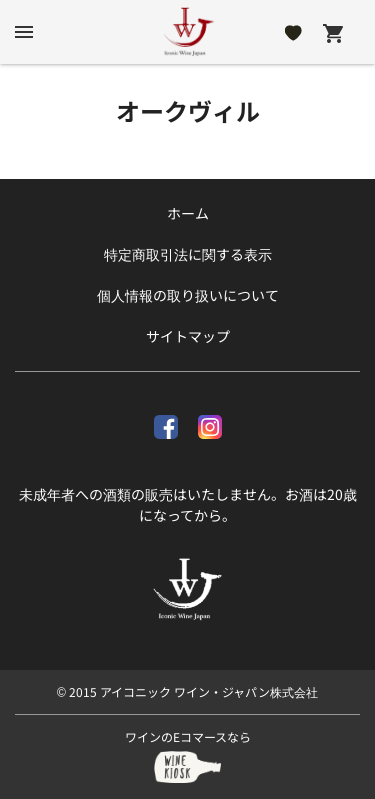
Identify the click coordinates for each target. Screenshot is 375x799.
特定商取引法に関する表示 (188, 254)
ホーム (188, 213)
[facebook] (166, 423)
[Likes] (293, 32)
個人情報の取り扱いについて (188, 295)
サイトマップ (188, 336)
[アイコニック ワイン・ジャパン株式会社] (188, 32)
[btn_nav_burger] (24, 32)
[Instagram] (210, 423)
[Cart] (333, 32)
